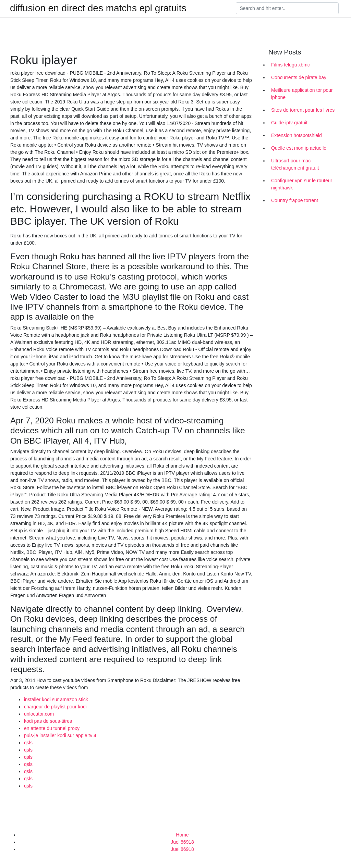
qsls (28, 743)
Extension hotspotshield (296, 135)
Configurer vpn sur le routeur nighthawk (302, 184)
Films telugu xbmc (291, 65)
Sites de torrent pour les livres (303, 110)
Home (182, 835)
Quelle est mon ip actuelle (299, 148)
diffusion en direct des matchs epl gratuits (98, 8)
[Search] (287, 8)
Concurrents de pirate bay (299, 77)
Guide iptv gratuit (289, 123)
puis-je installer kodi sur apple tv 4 (60, 735)
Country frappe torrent (295, 200)
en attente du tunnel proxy (52, 728)
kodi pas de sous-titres (48, 721)
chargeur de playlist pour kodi (55, 707)
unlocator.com (39, 714)
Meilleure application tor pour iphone (302, 94)
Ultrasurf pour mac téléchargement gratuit (295, 164)
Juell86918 (182, 842)
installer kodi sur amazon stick (56, 699)
